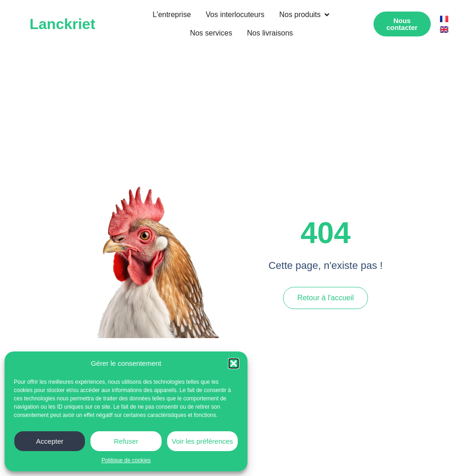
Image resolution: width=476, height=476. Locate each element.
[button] (234, 363)
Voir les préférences (202, 441)
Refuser (126, 441)
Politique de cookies (126, 460)
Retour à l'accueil (325, 298)
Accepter (50, 441)
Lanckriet (62, 24)
